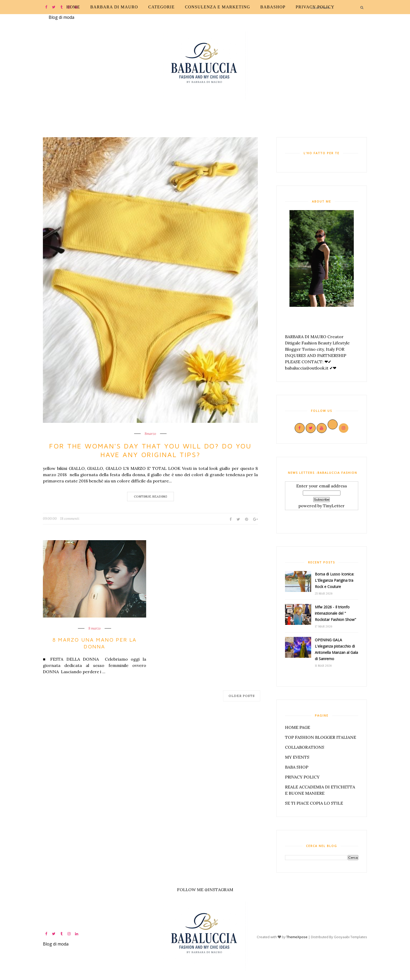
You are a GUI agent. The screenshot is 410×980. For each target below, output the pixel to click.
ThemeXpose (297, 937)
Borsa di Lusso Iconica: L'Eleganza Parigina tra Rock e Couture (334, 580)
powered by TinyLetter (321, 506)
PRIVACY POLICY (315, 7)
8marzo (150, 434)
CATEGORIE (161, 7)
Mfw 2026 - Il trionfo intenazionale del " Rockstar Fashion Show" (335, 613)
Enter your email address (322, 486)
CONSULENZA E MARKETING (217, 7)
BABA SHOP (297, 767)
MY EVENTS (297, 757)
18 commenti (70, 519)
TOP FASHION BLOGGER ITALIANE (321, 737)
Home (73, 7)
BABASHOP (273, 7)
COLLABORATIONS (305, 747)
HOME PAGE (298, 727)
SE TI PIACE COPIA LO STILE (314, 803)
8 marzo (95, 629)
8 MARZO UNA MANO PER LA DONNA (95, 643)
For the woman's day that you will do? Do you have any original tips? (150, 450)
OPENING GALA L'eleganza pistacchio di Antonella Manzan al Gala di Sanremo (336, 649)
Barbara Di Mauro (114, 7)
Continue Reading (150, 496)
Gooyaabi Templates (351, 937)
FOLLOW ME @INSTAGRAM (205, 890)
